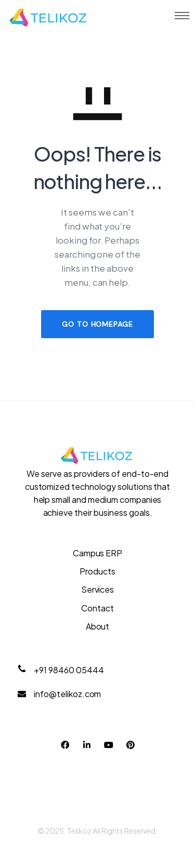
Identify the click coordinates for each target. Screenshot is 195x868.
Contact (97, 608)
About (98, 626)
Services (98, 589)
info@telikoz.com (67, 694)
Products (97, 571)
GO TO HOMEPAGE (97, 324)
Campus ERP (98, 553)
